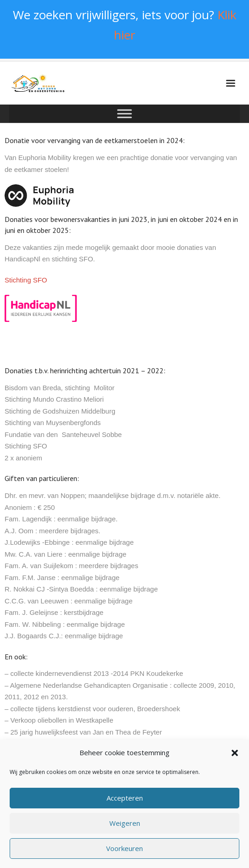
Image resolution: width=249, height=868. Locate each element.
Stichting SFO (26, 280)
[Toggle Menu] (124, 114)
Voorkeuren (124, 855)
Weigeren (125, 829)
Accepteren (125, 804)
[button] (235, 759)
